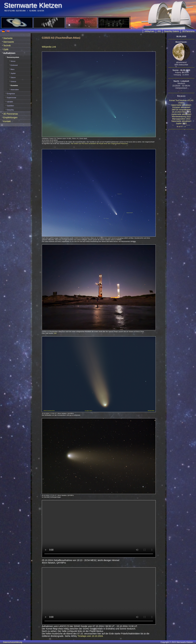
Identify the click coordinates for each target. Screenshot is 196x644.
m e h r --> (181, 126)
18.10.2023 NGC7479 (181, 112)
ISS (159, 31)
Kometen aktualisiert (181, 107)
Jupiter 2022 (181, 123)
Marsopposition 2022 (181, 119)
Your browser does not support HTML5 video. (99, 529)
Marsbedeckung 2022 (181, 116)
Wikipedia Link (49, 47)
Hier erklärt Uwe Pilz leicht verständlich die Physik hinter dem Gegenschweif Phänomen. (99, 143)
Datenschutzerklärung (13, 642)
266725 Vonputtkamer (181, 110)
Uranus (181, 103)
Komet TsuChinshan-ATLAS (181, 100)
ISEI (55, 333)
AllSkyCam (149, 31)
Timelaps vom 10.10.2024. (90, 636)
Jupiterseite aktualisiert (181, 114)
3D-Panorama (188, 31)
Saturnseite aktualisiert (181, 105)
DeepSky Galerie (172, 31)
